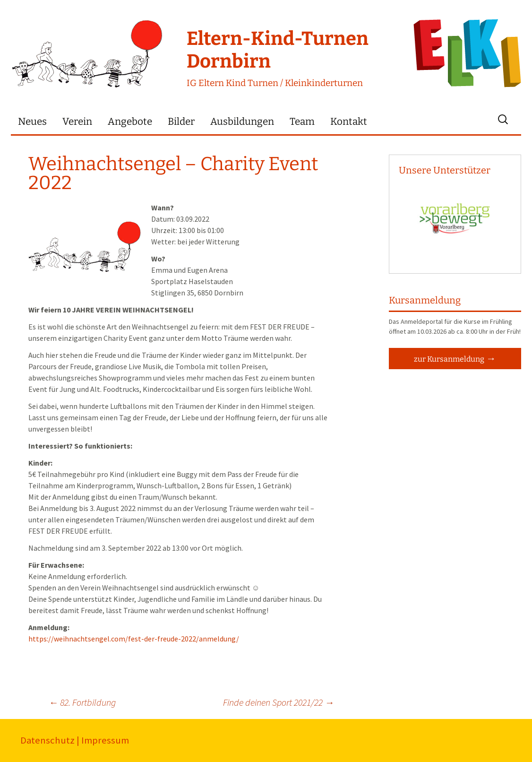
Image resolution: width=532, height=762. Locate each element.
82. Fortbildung (82, 702)
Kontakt (349, 122)
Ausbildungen (242, 122)
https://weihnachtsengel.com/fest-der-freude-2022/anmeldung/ (134, 639)
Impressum (105, 740)
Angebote (130, 122)
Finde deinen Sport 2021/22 (279, 702)
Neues (32, 122)
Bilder (181, 122)
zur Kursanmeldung (449, 359)
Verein (77, 122)
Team (302, 122)
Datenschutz (47, 740)
